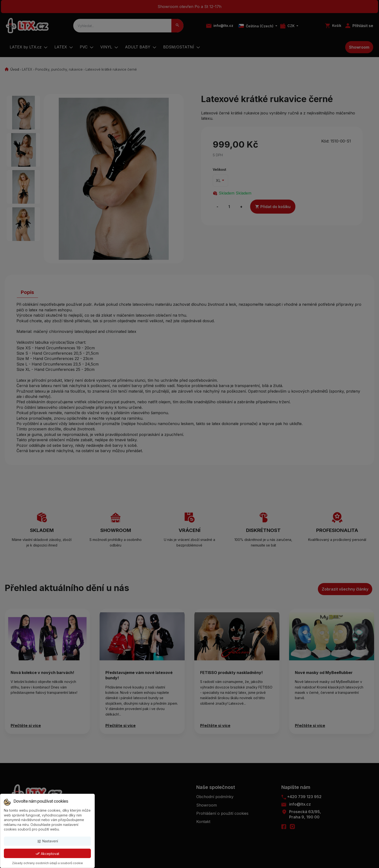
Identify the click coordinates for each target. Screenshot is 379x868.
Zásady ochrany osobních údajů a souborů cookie (47, 863)
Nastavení (47, 841)
